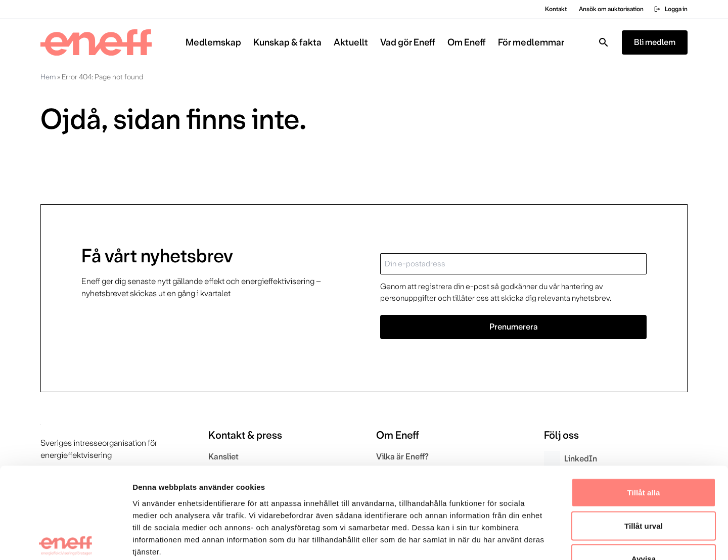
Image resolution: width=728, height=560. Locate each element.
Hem (48, 77)
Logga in (671, 9)
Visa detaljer (549, 540)
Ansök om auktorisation (611, 9)
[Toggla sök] (604, 42)
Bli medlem (655, 42)
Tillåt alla (643, 427)
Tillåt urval (644, 461)
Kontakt (556, 9)
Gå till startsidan (83, 166)
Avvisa (644, 494)
